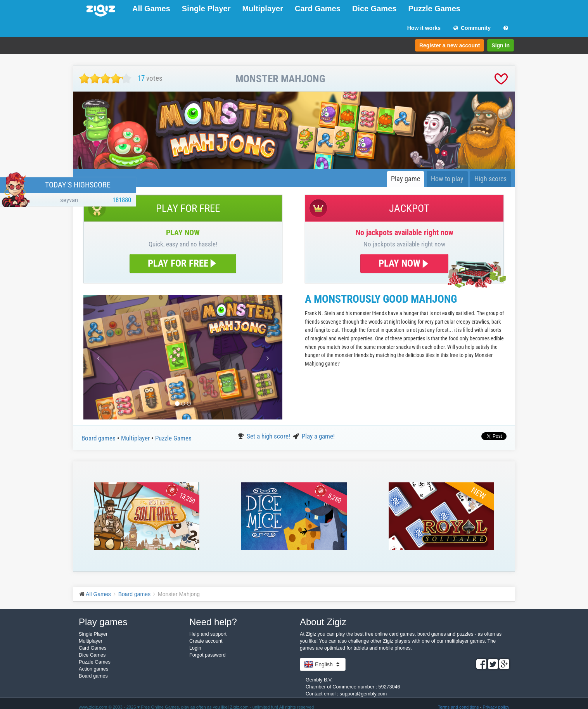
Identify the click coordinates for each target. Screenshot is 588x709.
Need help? (213, 622)
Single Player (206, 9)
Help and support (208, 634)
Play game (406, 179)
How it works (424, 28)
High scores (490, 179)
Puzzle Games (434, 9)
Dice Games (374, 9)
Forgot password (208, 655)
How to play (447, 179)
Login (195, 648)
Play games (103, 622)
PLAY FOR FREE (183, 263)
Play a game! (318, 436)
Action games (93, 669)
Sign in (501, 45)
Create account (206, 641)
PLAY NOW (404, 263)
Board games (99, 438)
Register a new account (450, 45)
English (323, 664)
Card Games (318, 9)
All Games (151, 9)
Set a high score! (269, 436)
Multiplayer (263, 9)
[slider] (105, 79)
